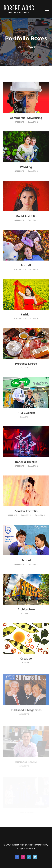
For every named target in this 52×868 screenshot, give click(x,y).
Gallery (24, 368)
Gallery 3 (40, 515)
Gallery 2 (33, 122)
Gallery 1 (19, 122)
